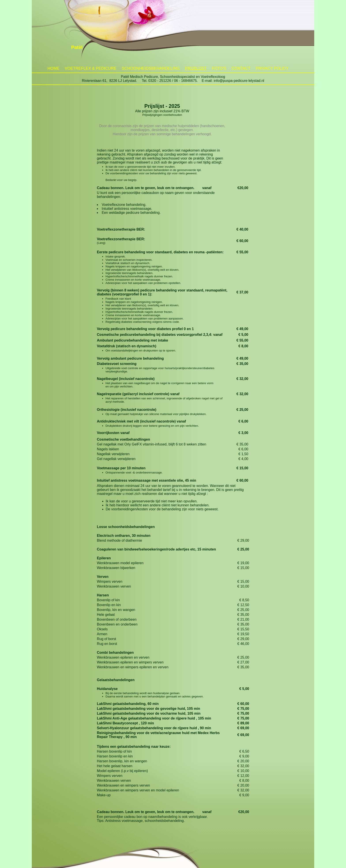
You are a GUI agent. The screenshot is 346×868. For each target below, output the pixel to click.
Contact (241, 68)
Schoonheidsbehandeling (151, 68)
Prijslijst (196, 68)
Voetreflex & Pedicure (90, 68)
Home (53, 68)
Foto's (219, 68)
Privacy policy (272, 68)
